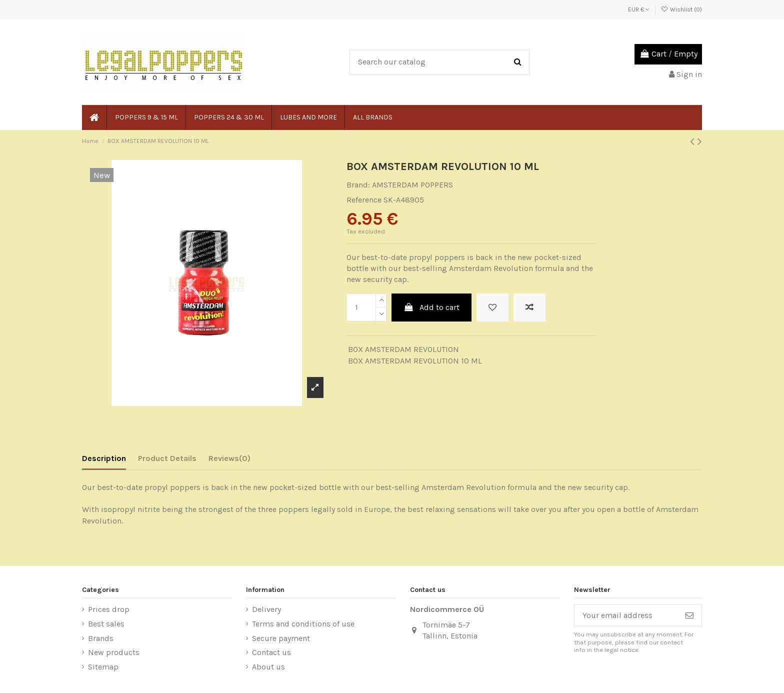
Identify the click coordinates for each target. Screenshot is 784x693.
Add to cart (432, 307)
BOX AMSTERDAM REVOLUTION (403, 349)
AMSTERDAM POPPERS (412, 185)
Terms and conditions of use (303, 624)
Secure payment (281, 638)
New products (114, 652)
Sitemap (103, 667)
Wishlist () (681, 9)
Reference (364, 200)
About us (268, 667)
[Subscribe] (689, 615)
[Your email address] (626, 615)
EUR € (639, 9)
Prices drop (109, 609)
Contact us (271, 652)
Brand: (358, 185)
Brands (101, 638)
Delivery (266, 609)
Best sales (106, 624)
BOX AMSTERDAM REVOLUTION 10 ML (415, 361)
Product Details (167, 458)
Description (104, 458)
